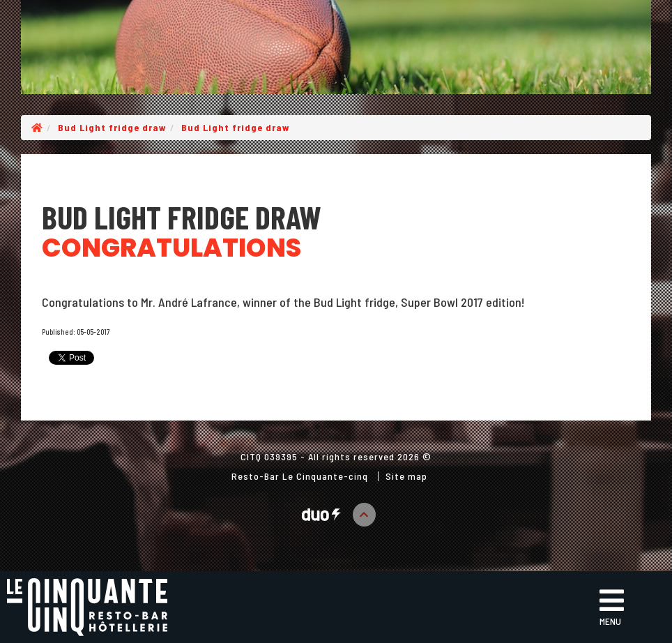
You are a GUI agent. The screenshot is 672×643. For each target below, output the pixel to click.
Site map (406, 476)
